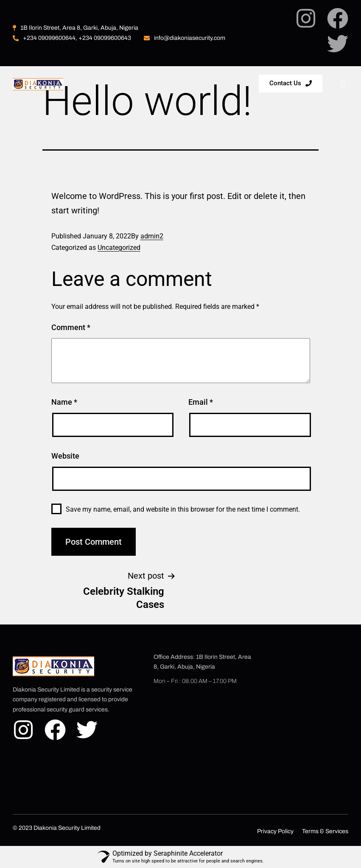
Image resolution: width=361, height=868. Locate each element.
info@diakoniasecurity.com (185, 38)
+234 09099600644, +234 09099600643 (72, 38)
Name (64, 402)
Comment (71, 327)
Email (201, 402)
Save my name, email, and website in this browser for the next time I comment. (183, 509)
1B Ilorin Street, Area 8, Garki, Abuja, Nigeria (76, 28)
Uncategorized (119, 248)
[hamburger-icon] (343, 85)
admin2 (152, 236)
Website (65, 456)
